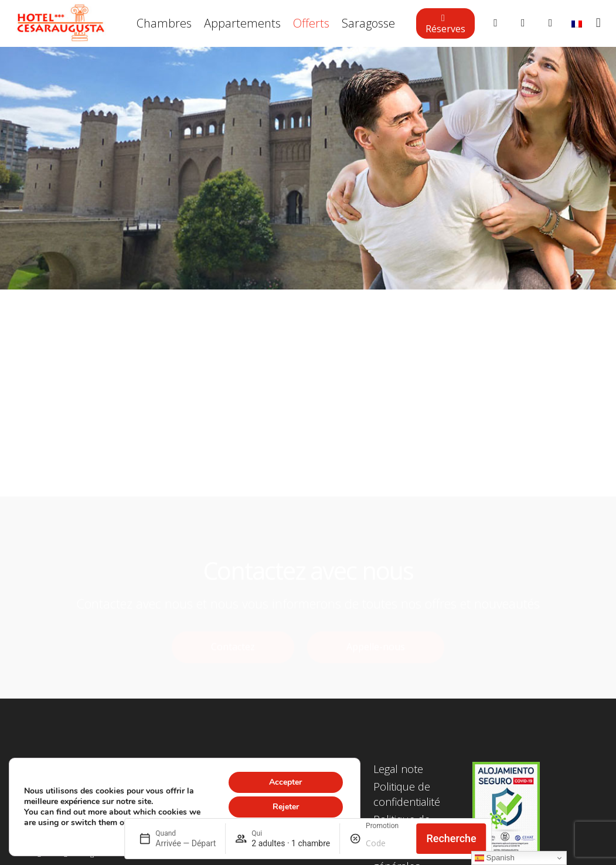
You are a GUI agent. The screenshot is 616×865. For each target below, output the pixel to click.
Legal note (398, 769)
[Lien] (61, 23)
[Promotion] (386, 844)
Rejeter (286, 807)
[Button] (496, 23)
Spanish (495, 858)
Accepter (285, 782)
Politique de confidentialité (407, 794)
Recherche (451, 838)
